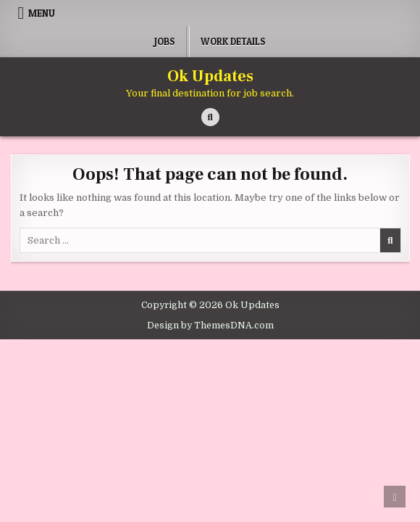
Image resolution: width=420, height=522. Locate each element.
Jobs (165, 41)
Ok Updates (210, 76)
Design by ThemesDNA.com (210, 326)
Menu (42, 13)
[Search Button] (210, 117)
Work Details (233, 41)
